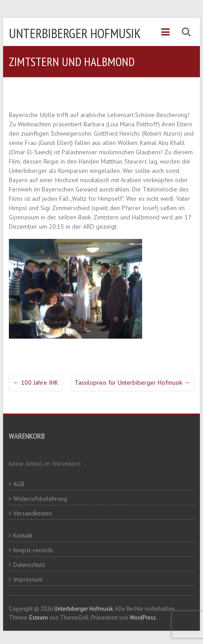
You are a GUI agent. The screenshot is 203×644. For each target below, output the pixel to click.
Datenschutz (29, 565)
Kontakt (23, 535)
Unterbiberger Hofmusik (75, 33)
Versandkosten (33, 513)
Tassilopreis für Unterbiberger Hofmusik (132, 382)
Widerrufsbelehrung (40, 499)
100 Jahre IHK (36, 382)
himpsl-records (33, 550)
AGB (19, 484)
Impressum (28, 579)
